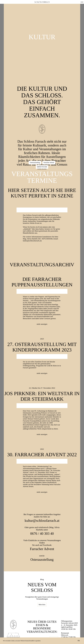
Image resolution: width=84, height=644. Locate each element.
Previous (20, 209)
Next (64, 209)
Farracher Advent (49, 163)
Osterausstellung (35, 163)
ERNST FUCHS (42, 167)
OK (79, 641)
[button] (82, 2)
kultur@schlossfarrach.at (42, 521)
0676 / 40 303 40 (42, 534)
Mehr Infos (42, 605)
